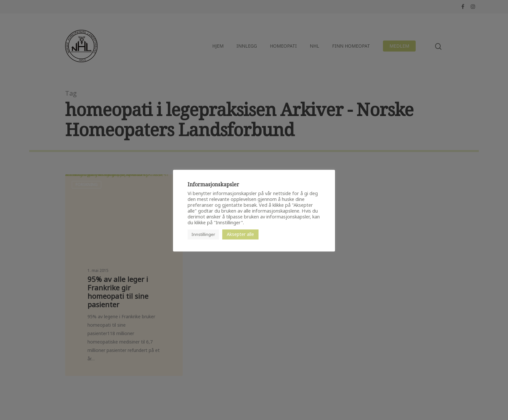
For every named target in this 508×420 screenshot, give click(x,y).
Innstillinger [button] (203, 234)
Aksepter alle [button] (240, 234)
